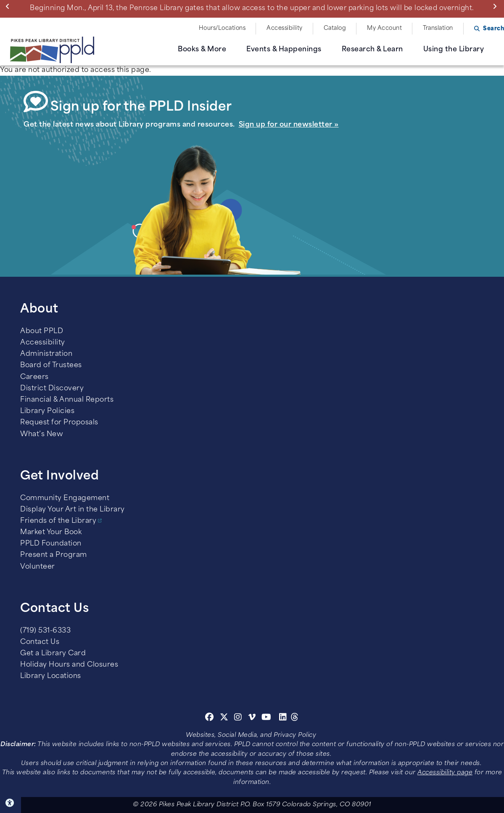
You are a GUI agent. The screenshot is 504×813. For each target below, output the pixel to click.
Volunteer (38, 567)
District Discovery (52, 389)
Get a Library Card (53, 654)
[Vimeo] (252, 718)
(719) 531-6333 (45, 631)
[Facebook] (210, 718)
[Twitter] (224, 718)
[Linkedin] (283, 718)
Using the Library (454, 50)
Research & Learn (372, 50)
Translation (438, 28)
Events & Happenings (284, 50)
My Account (384, 28)
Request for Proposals (59, 423)
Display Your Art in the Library (73, 510)
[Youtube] (267, 718)
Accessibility (285, 28)
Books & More (202, 50)
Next (497, 6)
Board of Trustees (51, 365)
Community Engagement (65, 498)
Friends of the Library (58, 521)
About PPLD (42, 331)
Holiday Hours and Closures (69, 665)
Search (493, 29)
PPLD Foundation (51, 544)
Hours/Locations (222, 28)
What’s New (42, 434)
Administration (46, 354)
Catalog (335, 28)
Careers (34, 377)
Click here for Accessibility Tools (11, 803)
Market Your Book (51, 532)
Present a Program (54, 555)
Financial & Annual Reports (67, 400)
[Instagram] (239, 718)
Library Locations (51, 676)
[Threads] (295, 718)
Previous (9, 6)
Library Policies (47, 411)
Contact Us (40, 642)
